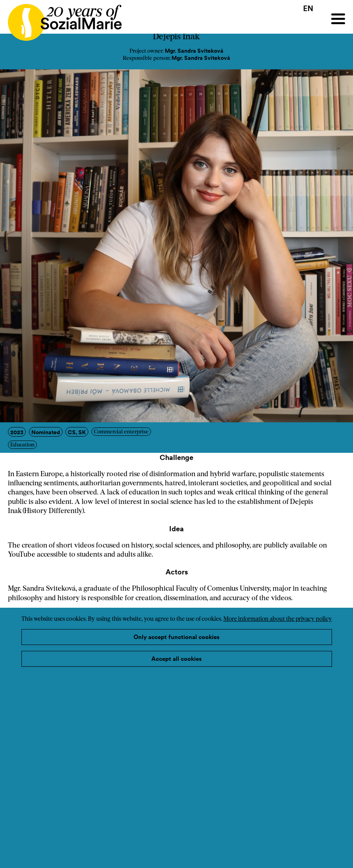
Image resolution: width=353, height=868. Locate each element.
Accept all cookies (176, 659)
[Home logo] (61, 19)
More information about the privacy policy (278, 619)
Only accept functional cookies (176, 637)
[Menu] (338, 19)
